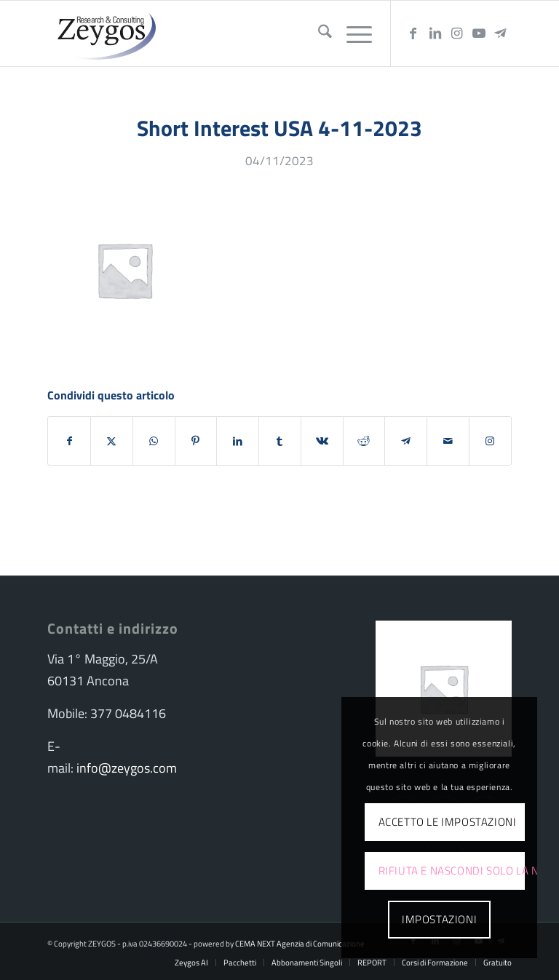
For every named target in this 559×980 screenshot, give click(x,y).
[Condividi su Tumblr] (280, 441)
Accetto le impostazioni (448, 822)
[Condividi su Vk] (322, 441)
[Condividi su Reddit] (364, 441)
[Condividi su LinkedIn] (238, 441)
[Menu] (352, 33)
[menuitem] (318, 33)
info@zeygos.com (127, 768)
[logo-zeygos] (103, 33)
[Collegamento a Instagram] (457, 33)
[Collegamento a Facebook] (413, 33)
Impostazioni (439, 919)
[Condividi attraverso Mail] (448, 441)
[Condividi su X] (112, 441)
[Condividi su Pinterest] (196, 441)
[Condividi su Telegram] (406, 441)
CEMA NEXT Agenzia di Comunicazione (300, 944)
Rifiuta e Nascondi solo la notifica (452, 871)
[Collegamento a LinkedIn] (435, 33)
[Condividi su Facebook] (69, 441)
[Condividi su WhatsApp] (154, 441)
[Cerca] (318, 33)
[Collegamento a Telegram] (501, 33)
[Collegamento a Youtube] (479, 33)
